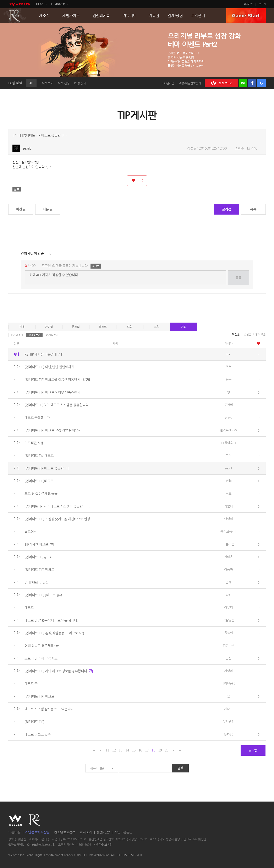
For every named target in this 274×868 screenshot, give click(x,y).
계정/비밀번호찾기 (190, 83)
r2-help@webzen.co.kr (41, 845)
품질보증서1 (228, 531)
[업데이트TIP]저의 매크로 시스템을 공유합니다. (57, 405)
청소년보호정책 (65, 832)
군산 (228, 658)
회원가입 (248, 4)
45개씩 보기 (52, 335)
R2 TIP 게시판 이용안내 (44, 354)
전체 (22, 327)
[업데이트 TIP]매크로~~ (41, 481)
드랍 (130, 327)
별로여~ (30, 532)
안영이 (228, 519)
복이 (228, 455)
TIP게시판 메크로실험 (39, 544)
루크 (228, 493)
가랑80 (229, 709)
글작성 (226, 209)
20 (167, 750)
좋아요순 (260, 334)
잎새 (228, 582)
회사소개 (86, 832)
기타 (184, 327)
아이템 (49, 327)
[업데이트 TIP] (34, 722)
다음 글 (48, 209)
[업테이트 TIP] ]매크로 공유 (43, 595)
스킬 (157, 327)
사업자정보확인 (103, 845)
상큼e (228, 417)
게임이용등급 (123, 832)
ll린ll (229, 481)
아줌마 (228, 569)
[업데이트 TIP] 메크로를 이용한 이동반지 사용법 (57, 380)
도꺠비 (228, 405)
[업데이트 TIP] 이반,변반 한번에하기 (49, 367)
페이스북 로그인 (252, 83)
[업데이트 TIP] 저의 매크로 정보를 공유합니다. (58, 671)
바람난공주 (229, 683)
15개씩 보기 (17, 335)
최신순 (236, 334)
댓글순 (247, 334)
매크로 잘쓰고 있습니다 (40, 734)
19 (160, 750)
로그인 (262, 4)
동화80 (229, 734)
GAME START (246, 16)
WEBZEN (15, 820)
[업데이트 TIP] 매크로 (39, 696)
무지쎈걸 (229, 721)
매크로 (29, 608)
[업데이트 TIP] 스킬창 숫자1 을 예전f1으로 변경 (57, 519)
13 (120, 750)
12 (114, 750)
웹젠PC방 (103, 832)
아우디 (228, 607)
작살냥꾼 (229, 620)
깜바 (228, 595)
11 (107, 750)
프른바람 (229, 544)
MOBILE (60, 4)
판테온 (228, 557)
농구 (228, 379)
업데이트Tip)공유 (37, 582)
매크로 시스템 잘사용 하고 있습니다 (49, 709)
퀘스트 (103, 327)
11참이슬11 (229, 443)
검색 (180, 768)
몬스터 (76, 327)
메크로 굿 (31, 684)
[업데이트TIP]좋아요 (39, 557)
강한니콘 (229, 645)
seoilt (27, 148)
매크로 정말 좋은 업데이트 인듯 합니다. (51, 620)
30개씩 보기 (34, 335)
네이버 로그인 (243, 83)
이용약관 (14, 832)
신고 (17, 189)
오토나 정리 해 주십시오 (41, 658)
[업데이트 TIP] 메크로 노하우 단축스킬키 (52, 392)
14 (127, 750)
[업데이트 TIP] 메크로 (39, 570)
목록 (253, 209)
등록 (238, 278)
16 (140, 750)
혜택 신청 (64, 83)
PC (42, 4)
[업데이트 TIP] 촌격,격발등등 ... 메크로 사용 (55, 633)
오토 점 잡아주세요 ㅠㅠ (41, 494)
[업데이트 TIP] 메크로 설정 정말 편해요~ (52, 430)
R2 (15, 16)
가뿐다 (228, 506)
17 (147, 750)
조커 (228, 367)
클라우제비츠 (229, 430)
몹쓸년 (228, 633)
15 (134, 750)
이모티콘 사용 (34, 443)
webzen (20, 4)
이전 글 (21, 209)
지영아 (228, 671)
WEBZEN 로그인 (221, 83)
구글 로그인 (262, 83)
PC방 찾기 (80, 83)
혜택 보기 (48, 83)
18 (154, 750)
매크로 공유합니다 (37, 418)
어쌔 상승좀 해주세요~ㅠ (42, 646)
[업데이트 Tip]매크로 (39, 456)
